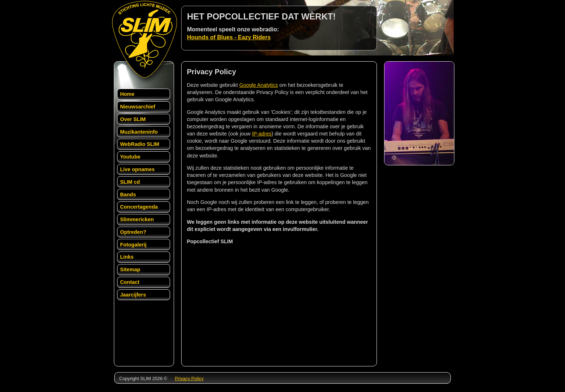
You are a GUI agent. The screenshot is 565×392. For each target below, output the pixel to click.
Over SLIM (133, 119)
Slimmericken (137, 219)
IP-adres (262, 134)
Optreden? (133, 232)
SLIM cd (130, 182)
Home (127, 94)
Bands (128, 195)
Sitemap (130, 269)
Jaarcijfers (133, 295)
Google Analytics (259, 85)
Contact (130, 282)
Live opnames (137, 169)
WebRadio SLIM (139, 144)
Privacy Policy (189, 378)
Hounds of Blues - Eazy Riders (229, 37)
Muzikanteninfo (139, 132)
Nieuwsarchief (138, 107)
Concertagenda (139, 207)
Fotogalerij (133, 245)
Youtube (130, 157)
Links (127, 257)
